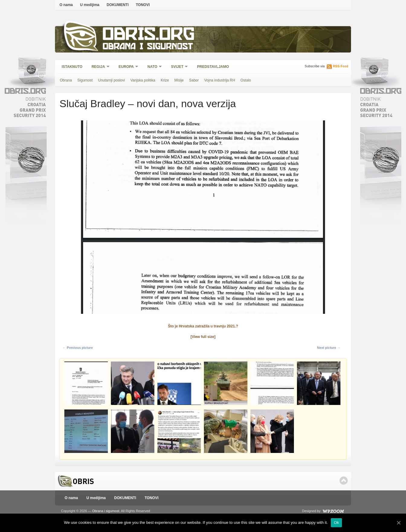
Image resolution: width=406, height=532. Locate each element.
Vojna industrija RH (220, 80)
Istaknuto (72, 67)
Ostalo (246, 80)
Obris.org (149, 35)
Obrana (66, 80)
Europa (127, 67)
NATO (153, 67)
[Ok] (398, 523)
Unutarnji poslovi (112, 80)
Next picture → (329, 348)
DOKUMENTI (118, 5)
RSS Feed (341, 66)
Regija (99, 67)
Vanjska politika (143, 80)
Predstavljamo (213, 67)
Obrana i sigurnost (148, 47)
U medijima (90, 5)
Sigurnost (85, 80)
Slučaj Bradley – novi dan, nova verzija (148, 104)
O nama (66, 5)
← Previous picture (78, 348)
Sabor (194, 80)
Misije (179, 80)
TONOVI (143, 5)
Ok (336, 522)
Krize (165, 80)
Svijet (177, 67)
